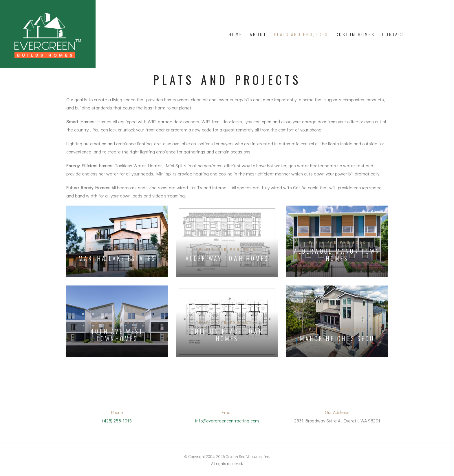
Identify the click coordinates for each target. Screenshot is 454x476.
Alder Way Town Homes (227, 258)
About (258, 34)
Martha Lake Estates (117, 258)
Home (236, 34)
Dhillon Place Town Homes (227, 335)
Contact (393, 34)
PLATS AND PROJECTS (301, 34)
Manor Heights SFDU (337, 339)
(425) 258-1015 (117, 421)
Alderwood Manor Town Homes (337, 255)
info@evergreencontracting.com (227, 421)
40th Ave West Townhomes (117, 335)
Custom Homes (355, 34)
